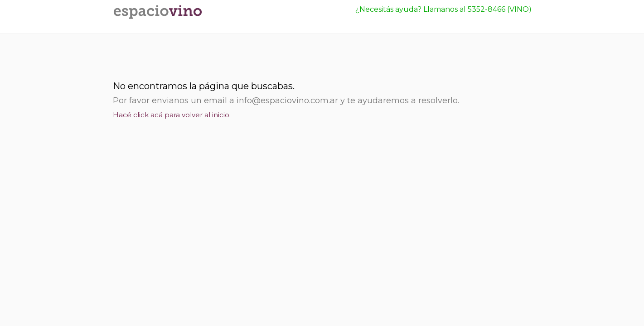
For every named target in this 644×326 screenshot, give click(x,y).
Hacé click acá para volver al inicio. (172, 115)
